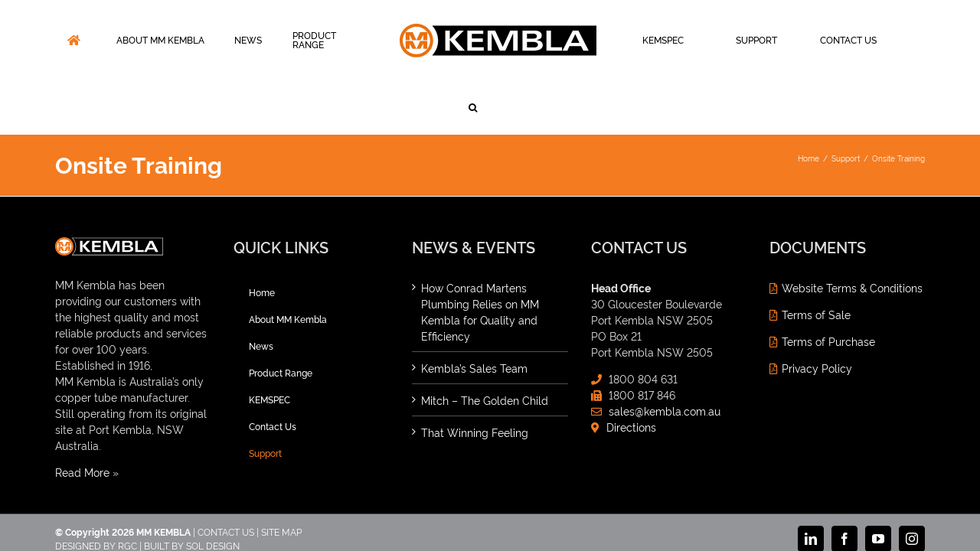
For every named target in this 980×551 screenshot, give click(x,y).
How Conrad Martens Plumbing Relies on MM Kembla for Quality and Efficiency (480, 258)
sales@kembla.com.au (665, 357)
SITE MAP (281, 478)
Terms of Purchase (828, 287)
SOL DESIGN (213, 492)
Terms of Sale (816, 261)
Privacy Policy (817, 314)
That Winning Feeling (475, 378)
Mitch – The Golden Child (485, 346)
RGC (127, 492)
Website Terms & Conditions (852, 234)
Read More (82, 418)
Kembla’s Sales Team (474, 314)
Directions (631, 373)
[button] (903, 41)
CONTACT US (226, 478)
